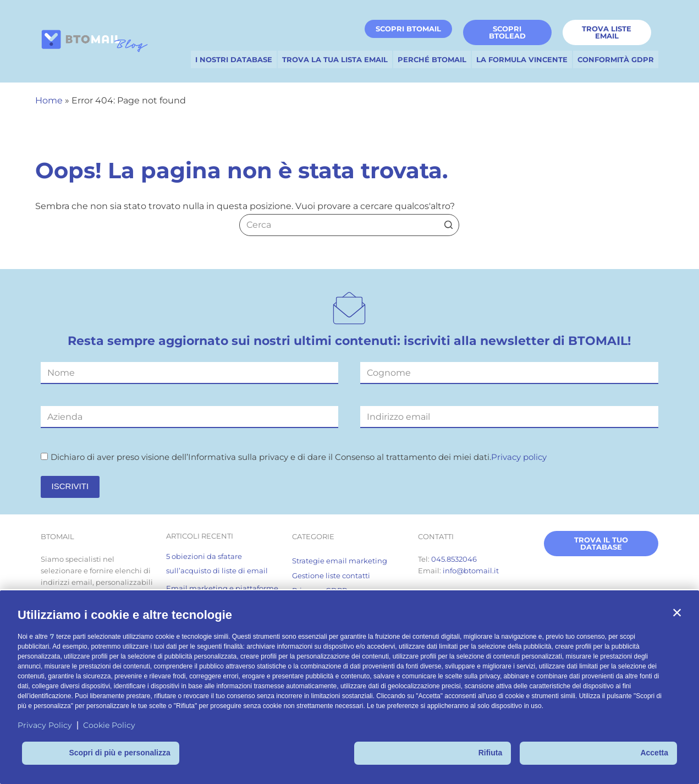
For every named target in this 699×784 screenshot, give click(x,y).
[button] (677, 612)
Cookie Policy (109, 725)
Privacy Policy (45, 725)
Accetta (654, 753)
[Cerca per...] (349, 225)
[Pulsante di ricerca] (448, 225)
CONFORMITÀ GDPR (616, 59)
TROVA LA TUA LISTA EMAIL (335, 59)
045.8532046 (454, 559)
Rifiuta (491, 753)
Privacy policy (519, 457)
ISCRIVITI (70, 486)
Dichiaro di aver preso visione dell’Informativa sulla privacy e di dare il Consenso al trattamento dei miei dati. (294, 457)
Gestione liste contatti (331, 575)
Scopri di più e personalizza (119, 753)
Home (49, 100)
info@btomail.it (471, 571)
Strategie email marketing (340, 561)
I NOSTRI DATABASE (234, 59)
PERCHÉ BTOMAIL (432, 59)
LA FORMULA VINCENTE (522, 59)
